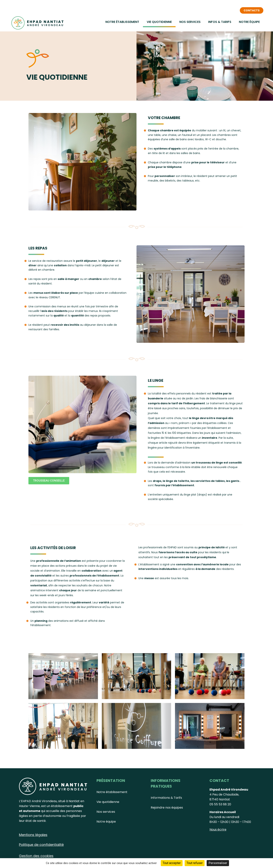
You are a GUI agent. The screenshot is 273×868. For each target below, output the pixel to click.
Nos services (190, 22)
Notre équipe (249, 22)
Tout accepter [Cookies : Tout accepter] (172, 863)
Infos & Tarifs (220, 22)
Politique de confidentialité (41, 845)
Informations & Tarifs (166, 798)
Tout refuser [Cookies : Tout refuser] (195, 863)
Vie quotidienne (159, 22)
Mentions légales (33, 835)
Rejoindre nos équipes (167, 808)
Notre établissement (122, 22)
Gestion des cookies (36, 856)
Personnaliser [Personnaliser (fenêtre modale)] (218, 863)
